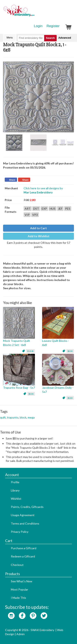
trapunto (13, 417)
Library (15, 490)
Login (38, 26)
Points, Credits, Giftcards (27, 507)
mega (31, 417)
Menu (10, 38)
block (23, 417)
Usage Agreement (23, 515)
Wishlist (16, 499)
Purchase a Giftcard (24, 548)
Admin (21, 634)
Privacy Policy (20, 532)
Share (12, 180)
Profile (15, 482)
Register (53, 26)
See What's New (22, 581)
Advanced (65, 38)
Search (50, 38)
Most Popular (20, 589)
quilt (3, 417)
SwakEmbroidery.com (34, 12)
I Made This (18, 598)
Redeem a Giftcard (23, 556)
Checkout (17, 565)
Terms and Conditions (25, 523)
